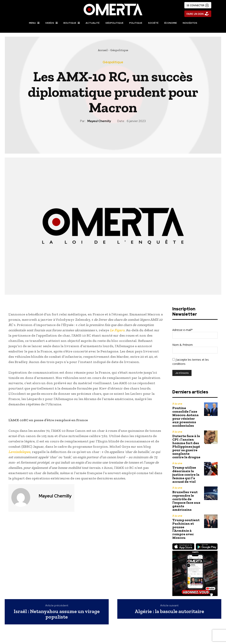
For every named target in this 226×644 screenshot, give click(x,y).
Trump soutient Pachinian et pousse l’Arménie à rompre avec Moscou (186, 529)
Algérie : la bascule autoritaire (169, 611)
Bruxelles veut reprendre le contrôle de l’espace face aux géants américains (186, 501)
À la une (177, 404)
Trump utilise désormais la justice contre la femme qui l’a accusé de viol (186, 475)
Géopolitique (119, 50)
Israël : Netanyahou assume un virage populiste (57, 614)
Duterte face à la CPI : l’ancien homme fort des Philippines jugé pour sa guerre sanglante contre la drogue (186, 447)
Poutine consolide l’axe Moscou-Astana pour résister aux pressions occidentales (185, 417)
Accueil (103, 50)
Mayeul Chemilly (99, 121)
